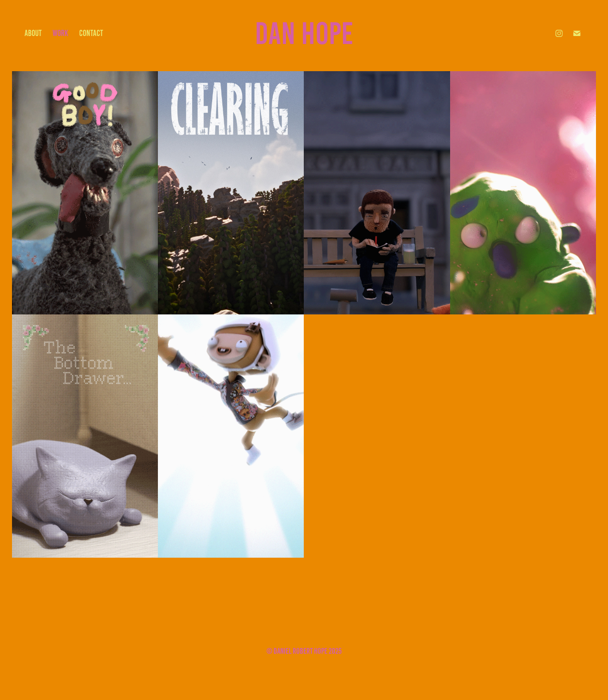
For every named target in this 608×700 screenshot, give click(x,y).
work (60, 33)
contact (91, 33)
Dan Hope (304, 33)
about (33, 33)
